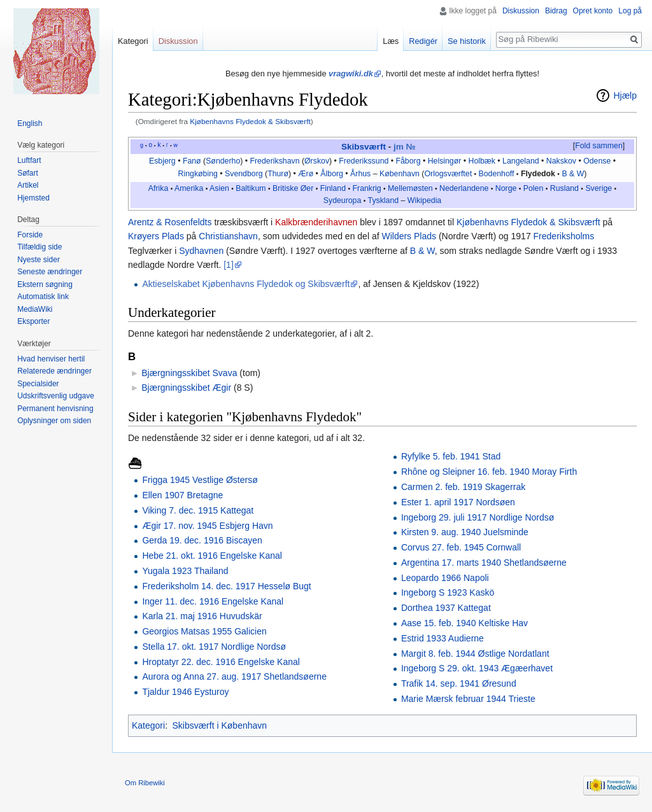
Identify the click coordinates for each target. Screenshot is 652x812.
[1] (229, 265)
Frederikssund (364, 161)
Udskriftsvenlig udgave (56, 396)
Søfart (28, 173)
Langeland (521, 161)
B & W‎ (573, 174)
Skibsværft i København (219, 725)
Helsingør (445, 161)
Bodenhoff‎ (497, 174)
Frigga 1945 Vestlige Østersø (200, 480)
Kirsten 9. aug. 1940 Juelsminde (465, 532)
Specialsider (38, 384)
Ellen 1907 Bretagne (182, 495)
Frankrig (367, 188)
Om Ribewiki (145, 783)
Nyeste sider (39, 260)
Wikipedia (424, 200)
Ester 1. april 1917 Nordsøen (458, 502)
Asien (219, 188)
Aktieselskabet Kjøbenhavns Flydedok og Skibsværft (246, 284)
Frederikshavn (275, 161)
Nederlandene (464, 188)
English (30, 123)
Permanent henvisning (55, 409)
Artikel (28, 185)
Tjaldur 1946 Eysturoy (185, 692)
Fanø (192, 161)
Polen (534, 188)
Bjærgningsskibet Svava (189, 373)
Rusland (564, 188)
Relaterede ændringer (54, 371)
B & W (422, 251)
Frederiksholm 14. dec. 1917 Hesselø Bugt (226, 586)
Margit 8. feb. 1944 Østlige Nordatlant (475, 654)
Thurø (278, 174)
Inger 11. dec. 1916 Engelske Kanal (213, 601)
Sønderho (223, 161)
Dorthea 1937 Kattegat (446, 608)
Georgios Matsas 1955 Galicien (204, 631)
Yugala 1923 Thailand (185, 571)
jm (399, 147)
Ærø (306, 174)
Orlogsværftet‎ (448, 174)
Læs (391, 41)
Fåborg (408, 161)
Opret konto (593, 11)
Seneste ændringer (50, 272)
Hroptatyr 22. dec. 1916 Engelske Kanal (221, 662)
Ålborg (332, 174)
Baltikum (251, 188)
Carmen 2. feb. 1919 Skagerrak (463, 487)
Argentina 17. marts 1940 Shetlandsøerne (484, 563)
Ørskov (317, 161)
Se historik (467, 41)
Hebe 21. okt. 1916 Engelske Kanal (212, 556)
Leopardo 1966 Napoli (445, 578)
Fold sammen (599, 146)
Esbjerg (162, 161)
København (400, 174)
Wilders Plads (409, 236)
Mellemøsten (410, 188)
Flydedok (538, 174)
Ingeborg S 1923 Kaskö (448, 592)
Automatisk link (43, 297)
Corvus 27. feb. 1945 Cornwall (461, 547)
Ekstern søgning (45, 284)
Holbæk (482, 161)
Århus (360, 174)
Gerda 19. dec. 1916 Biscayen (202, 540)
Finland (333, 188)
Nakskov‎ (561, 161)
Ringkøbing (198, 174)
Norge (506, 188)
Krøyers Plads (156, 236)
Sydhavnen (201, 251)
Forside (30, 235)
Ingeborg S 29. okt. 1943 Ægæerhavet (477, 668)
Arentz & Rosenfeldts (170, 222)
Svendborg (244, 174)
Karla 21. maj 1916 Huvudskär (202, 616)
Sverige (599, 188)
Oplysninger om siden (54, 421)
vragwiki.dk (351, 73)
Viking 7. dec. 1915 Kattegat (198, 510)
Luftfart (29, 160)
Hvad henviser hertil (51, 359)
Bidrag (556, 11)
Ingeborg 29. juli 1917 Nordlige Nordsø (478, 517)
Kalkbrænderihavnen (316, 222)
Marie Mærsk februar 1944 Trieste (468, 699)
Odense (597, 161)
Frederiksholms (564, 236)
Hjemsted (33, 198)
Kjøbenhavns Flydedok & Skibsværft (250, 121)
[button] (599, 146)
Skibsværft (364, 147)
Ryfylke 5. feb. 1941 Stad (451, 456)
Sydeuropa (343, 200)
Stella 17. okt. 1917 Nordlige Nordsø (214, 647)
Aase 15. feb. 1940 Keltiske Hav (464, 623)
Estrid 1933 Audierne (443, 638)
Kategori (148, 725)
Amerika (189, 188)
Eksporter (33, 321)
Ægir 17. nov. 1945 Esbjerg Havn (207, 526)
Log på (630, 11)
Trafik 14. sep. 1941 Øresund (459, 683)
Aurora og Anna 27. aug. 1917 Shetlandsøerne (234, 676)
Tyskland (384, 200)
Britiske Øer (293, 188)
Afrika (158, 188)
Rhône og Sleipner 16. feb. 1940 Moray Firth (489, 472)
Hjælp (625, 95)
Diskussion (521, 11)
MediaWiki (35, 309)
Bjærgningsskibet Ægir (186, 388)
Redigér (423, 41)
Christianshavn (228, 236)
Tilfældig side (39, 247)
